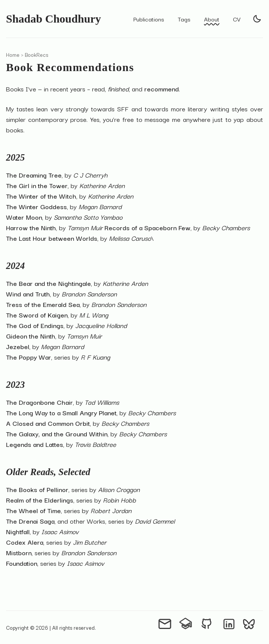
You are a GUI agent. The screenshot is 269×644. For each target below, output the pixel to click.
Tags (184, 19)
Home (13, 55)
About (212, 19)
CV (237, 19)
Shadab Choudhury (54, 19)
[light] (257, 19)
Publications (149, 19)
